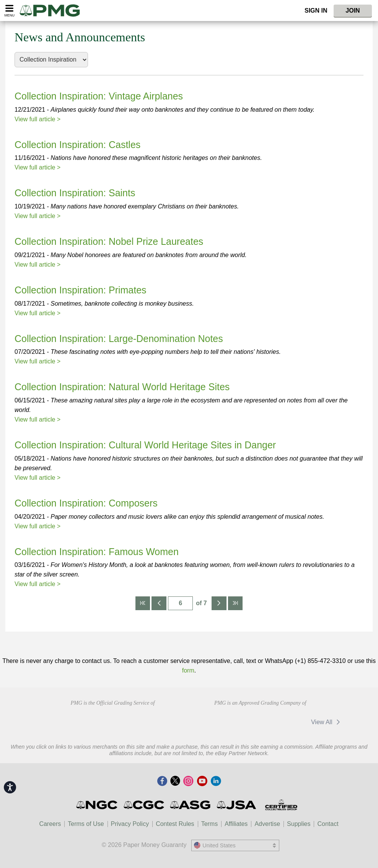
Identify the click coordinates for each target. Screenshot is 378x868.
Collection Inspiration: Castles (77, 145)
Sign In (316, 11)
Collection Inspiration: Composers (86, 503)
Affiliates (236, 824)
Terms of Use (86, 824)
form (188, 670)
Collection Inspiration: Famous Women (97, 552)
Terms (210, 824)
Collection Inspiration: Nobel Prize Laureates (109, 241)
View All (327, 722)
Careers (50, 824)
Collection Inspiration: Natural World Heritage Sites (122, 387)
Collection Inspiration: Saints (75, 193)
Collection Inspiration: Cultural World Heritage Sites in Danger (145, 445)
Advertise (267, 824)
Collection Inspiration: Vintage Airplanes (99, 96)
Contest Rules (175, 824)
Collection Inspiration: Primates (81, 290)
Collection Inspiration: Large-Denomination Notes (119, 339)
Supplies (299, 824)
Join (353, 11)
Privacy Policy (130, 824)
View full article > (37, 119)
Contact (328, 824)
